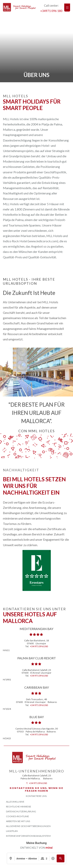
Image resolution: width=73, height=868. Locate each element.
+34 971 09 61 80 (39, 646)
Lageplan (12, 831)
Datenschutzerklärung (21, 811)
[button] (61, 858)
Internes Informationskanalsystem (28, 836)
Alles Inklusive (15, 802)
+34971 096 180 (51, 11)
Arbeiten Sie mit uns (18, 821)
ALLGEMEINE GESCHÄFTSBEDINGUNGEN (28, 826)
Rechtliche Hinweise (19, 807)
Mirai (49, 848)
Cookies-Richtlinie (18, 816)
